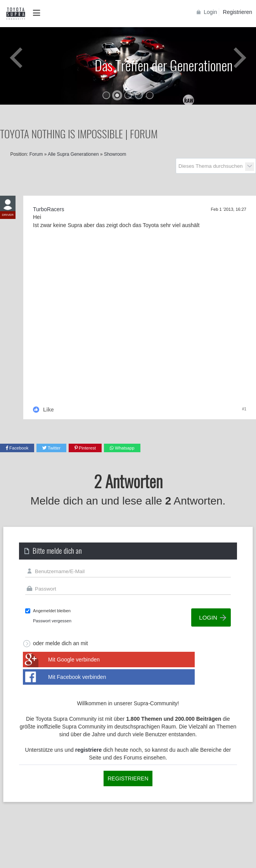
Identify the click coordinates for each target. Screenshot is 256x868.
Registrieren (238, 12)
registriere (88, 750)
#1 (244, 409)
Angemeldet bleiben (52, 611)
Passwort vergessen (52, 621)
